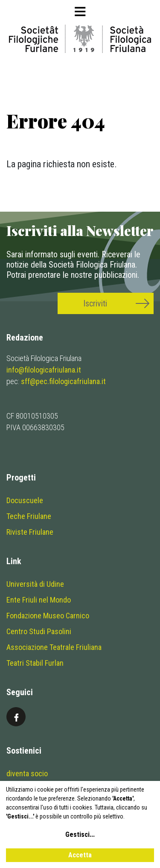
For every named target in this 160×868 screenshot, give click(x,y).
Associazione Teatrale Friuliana (54, 647)
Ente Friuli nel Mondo (39, 600)
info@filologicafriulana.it (44, 370)
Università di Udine (35, 584)
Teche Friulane (29, 516)
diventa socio (27, 773)
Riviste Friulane (30, 532)
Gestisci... (80, 835)
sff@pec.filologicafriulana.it (63, 381)
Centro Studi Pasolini (39, 631)
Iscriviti (95, 303)
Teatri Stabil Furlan (35, 663)
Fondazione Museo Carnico (48, 616)
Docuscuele (25, 500)
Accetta (80, 855)
